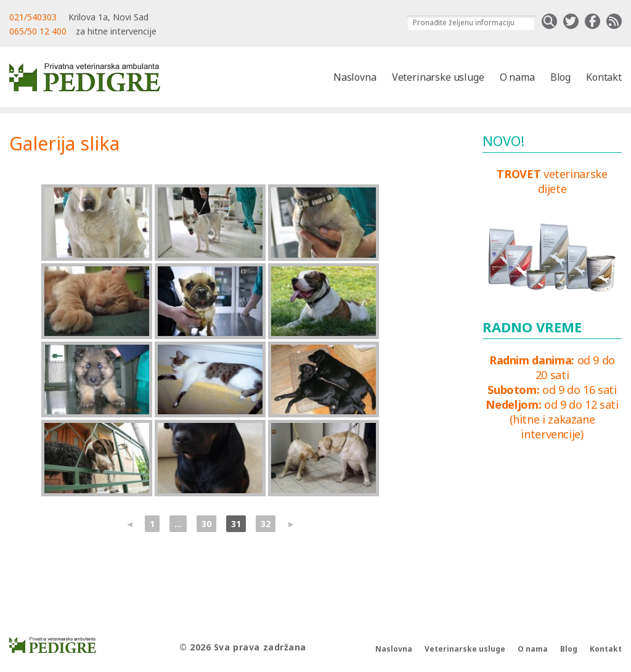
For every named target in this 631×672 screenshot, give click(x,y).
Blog (560, 77)
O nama (517, 77)
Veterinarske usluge (438, 77)
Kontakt (604, 77)
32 (266, 524)
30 (206, 524)
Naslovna (355, 77)
